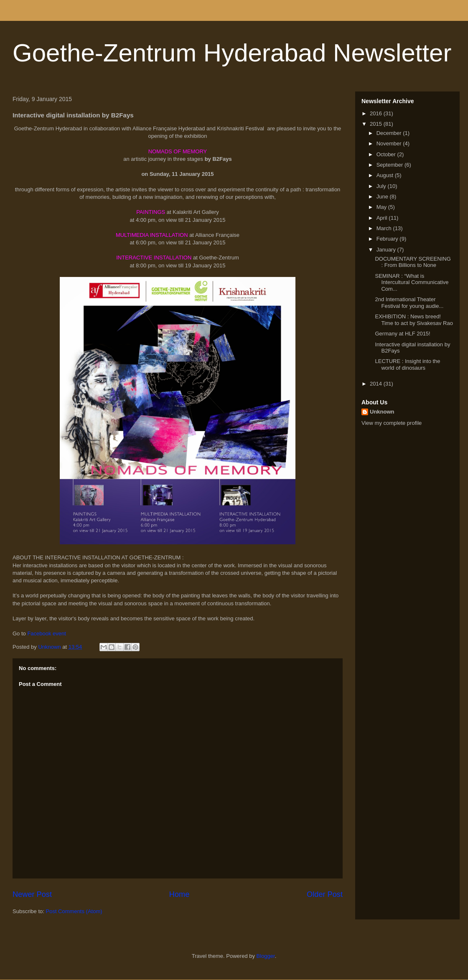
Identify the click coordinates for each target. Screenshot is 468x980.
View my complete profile (392, 423)
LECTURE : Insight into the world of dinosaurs (407, 364)
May (382, 207)
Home (179, 894)
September (390, 165)
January (387, 250)
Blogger (266, 956)
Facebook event (47, 633)
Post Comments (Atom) (74, 911)
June (383, 197)
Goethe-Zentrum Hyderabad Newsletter (232, 53)
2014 (377, 384)
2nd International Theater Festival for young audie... (409, 303)
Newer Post (32, 894)
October (387, 154)
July (382, 186)
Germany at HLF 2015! (402, 334)
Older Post (325, 894)
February (388, 239)
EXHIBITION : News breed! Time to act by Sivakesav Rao (414, 320)
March (385, 228)
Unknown (382, 412)
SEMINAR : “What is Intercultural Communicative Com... (412, 282)
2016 (377, 113)
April (383, 218)
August (386, 175)
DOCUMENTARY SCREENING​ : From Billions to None (413, 262)
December (390, 133)
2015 (377, 124)
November (390, 143)
